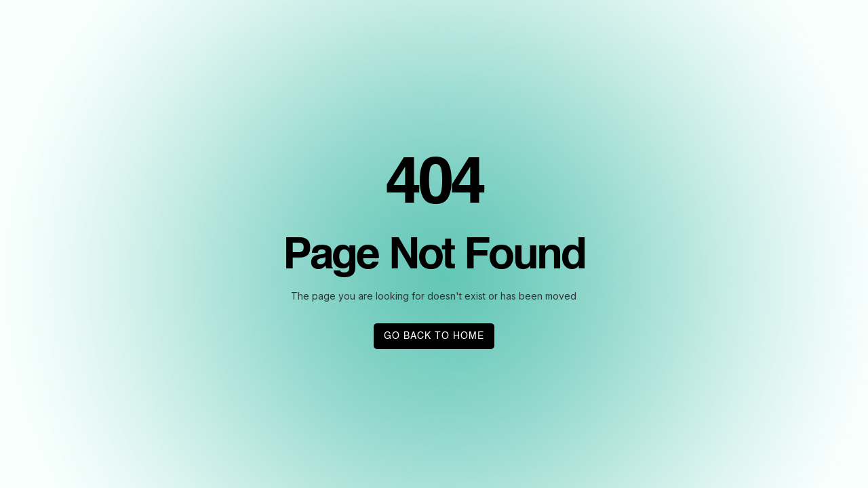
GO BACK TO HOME (434, 336)
